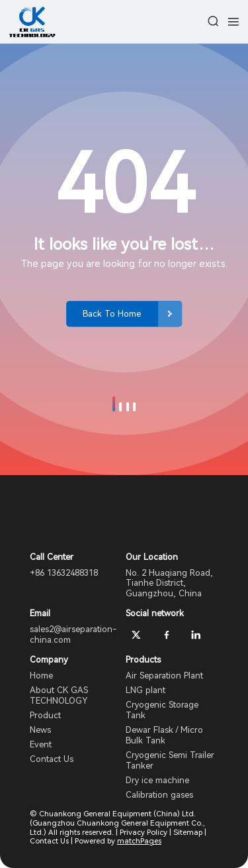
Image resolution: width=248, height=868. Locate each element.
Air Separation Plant (164, 676)
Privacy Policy (144, 832)
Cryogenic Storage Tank (162, 710)
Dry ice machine (157, 780)
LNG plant (145, 690)
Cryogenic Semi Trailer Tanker (170, 760)
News (40, 730)
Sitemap (188, 832)
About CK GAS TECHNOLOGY (59, 695)
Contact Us (52, 759)
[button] (114, 404)
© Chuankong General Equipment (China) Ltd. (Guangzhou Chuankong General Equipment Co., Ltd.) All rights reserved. (117, 823)
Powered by (118, 841)
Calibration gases (159, 795)
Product (45, 715)
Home (41, 676)
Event (41, 744)
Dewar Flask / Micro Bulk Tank (164, 735)
